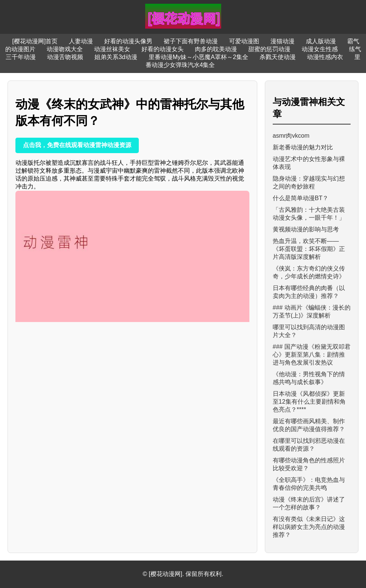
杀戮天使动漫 (278, 57)
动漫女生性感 (320, 49)
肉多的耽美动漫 (216, 49)
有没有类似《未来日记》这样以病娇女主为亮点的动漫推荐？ (309, 527)
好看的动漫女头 (162, 49)
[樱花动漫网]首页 (35, 41)
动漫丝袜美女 (112, 49)
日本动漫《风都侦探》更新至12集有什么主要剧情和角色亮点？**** (309, 402)
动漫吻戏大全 (65, 49)
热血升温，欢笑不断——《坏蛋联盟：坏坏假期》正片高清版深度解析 (309, 249)
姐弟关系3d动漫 (116, 57)
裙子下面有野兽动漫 (191, 41)
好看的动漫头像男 (128, 41)
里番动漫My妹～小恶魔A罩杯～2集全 (198, 57)
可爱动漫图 (244, 41)
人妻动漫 (81, 41)
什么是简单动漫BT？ (301, 198)
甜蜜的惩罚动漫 (269, 49)
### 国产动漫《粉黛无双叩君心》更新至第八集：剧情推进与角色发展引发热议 (312, 355)
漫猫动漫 (282, 41)
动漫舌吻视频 (65, 57)
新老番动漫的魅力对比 (303, 147)
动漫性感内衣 (325, 57)
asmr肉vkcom (291, 136)
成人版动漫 (321, 41)
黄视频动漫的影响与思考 (306, 229)
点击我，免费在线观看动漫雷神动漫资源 (77, 145)
